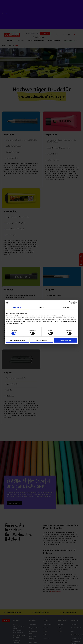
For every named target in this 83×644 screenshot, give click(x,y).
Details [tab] (41, 307)
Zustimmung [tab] (17, 307)
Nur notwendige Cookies (18, 340)
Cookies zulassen (66, 340)
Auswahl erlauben (41, 340)
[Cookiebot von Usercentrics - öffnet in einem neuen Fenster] (70, 303)
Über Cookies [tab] (66, 307)
